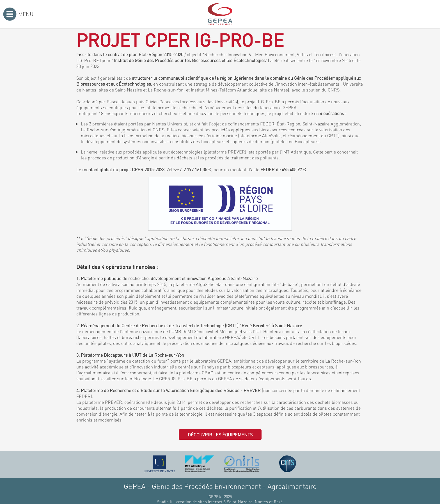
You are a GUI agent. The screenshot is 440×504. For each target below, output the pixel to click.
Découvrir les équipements (220, 435)
